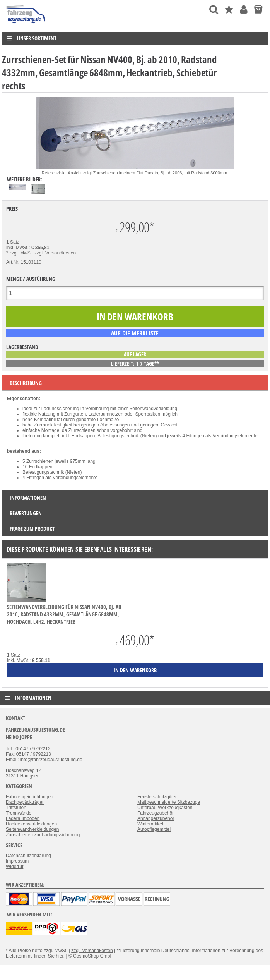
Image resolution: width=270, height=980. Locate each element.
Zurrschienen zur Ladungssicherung (43, 835)
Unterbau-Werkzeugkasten (165, 808)
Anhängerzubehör (156, 818)
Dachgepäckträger (25, 802)
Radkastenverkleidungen (31, 824)
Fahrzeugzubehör (156, 813)
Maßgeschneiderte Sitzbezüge (169, 802)
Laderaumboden (23, 818)
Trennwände (19, 813)
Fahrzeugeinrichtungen (30, 797)
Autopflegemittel (154, 829)
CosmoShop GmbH (93, 956)
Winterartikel (150, 824)
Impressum (17, 861)
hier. (60, 956)
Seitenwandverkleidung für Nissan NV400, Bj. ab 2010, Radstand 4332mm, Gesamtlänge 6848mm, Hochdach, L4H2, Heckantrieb (64, 614)
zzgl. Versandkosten (55, 253)
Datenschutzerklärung (28, 856)
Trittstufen (16, 808)
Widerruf (15, 867)
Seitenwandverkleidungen (32, 829)
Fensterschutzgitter (157, 797)
